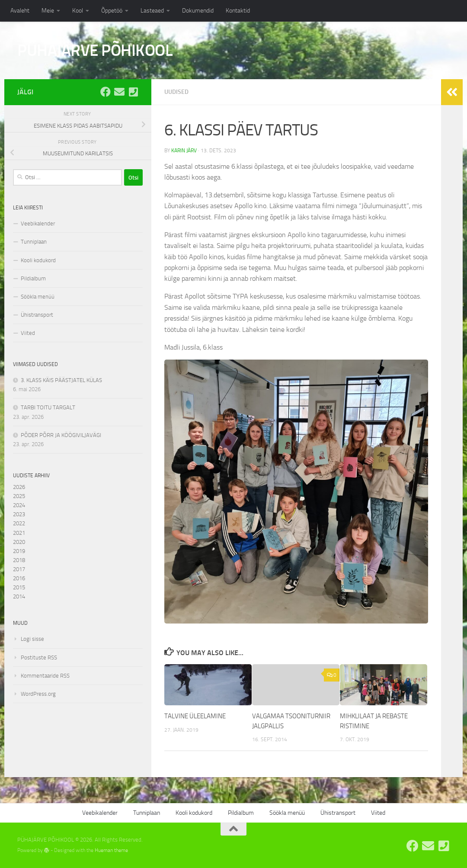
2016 (19, 578)
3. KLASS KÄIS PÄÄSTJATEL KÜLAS (61, 380)
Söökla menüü (38, 297)
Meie (48, 11)
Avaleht (20, 11)
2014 (19, 596)
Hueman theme (111, 850)
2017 (19, 569)
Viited (28, 333)
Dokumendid (198, 11)
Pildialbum (33, 278)
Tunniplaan (34, 242)
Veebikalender (38, 223)
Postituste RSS (39, 657)
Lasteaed (152, 11)
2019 (19, 551)
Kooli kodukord (38, 260)
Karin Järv (184, 151)
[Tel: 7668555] (133, 92)
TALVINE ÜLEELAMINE (195, 716)
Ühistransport (37, 315)
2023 (19, 514)
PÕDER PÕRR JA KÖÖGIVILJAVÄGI (61, 435)
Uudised (176, 92)
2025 (19, 496)
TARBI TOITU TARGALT (48, 407)
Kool (78, 11)
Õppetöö (112, 11)
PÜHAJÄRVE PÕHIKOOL (95, 50)
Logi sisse (32, 639)
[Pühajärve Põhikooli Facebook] (106, 92)
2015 (19, 587)
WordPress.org (38, 694)
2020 (19, 542)
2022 (19, 523)
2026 (19, 487)
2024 (19, 505)
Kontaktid (238, 11)
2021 (19, 533)
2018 (19, 560)
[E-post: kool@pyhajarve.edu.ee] (119, 92)
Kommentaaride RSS (45, 676)
